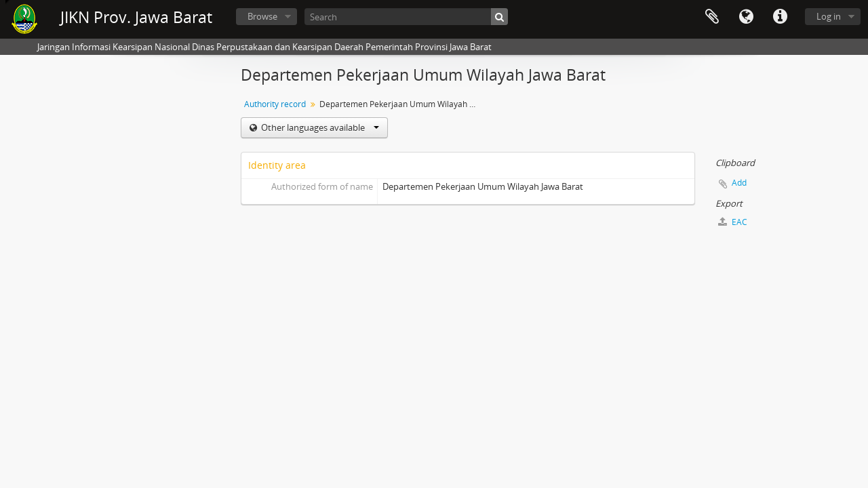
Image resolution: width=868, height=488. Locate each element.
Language (746, 17)
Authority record (275, 104)
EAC (733, 222)
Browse (262, 16)
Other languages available (319, 127)
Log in (829, 16)
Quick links (780, 17)
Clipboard (712, 17)
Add (739, 183)
